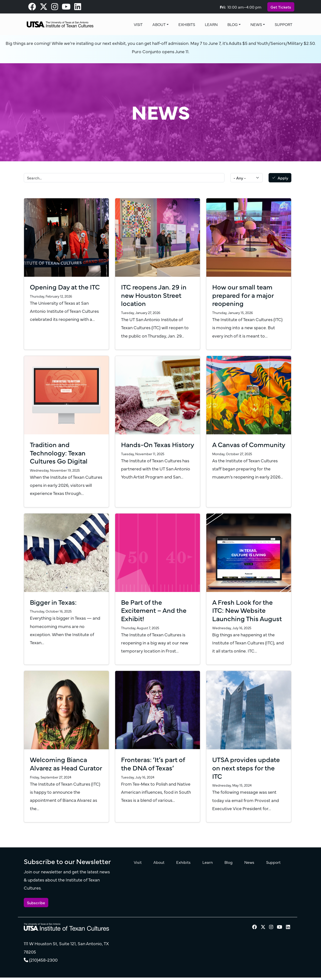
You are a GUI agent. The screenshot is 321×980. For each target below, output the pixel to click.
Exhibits (187, 24)
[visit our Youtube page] (66, 8)
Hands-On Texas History (146, 448)
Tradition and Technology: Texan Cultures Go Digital (60, 452)
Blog (233, 24)
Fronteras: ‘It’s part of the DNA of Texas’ (154, 763)
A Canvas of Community (231, 448)
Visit (138, 24)
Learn (211, 24)
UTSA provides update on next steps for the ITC (247, 767)
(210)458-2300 (43, 968)
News (256, 24)
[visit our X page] (44, 8)
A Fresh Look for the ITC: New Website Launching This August (247, 610)
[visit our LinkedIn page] (78, 8)
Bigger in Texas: (54, 602)
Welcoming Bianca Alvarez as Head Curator (59, 767)
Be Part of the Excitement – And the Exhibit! (154, 610)
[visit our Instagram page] (55, 8)
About (159, 24)
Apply (283, 178)
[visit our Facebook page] (32, 8)
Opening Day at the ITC (66, 287)
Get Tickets (281, 7)
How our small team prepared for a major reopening (244, 295)
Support (284, 24)
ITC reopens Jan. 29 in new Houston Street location (154, 295)
